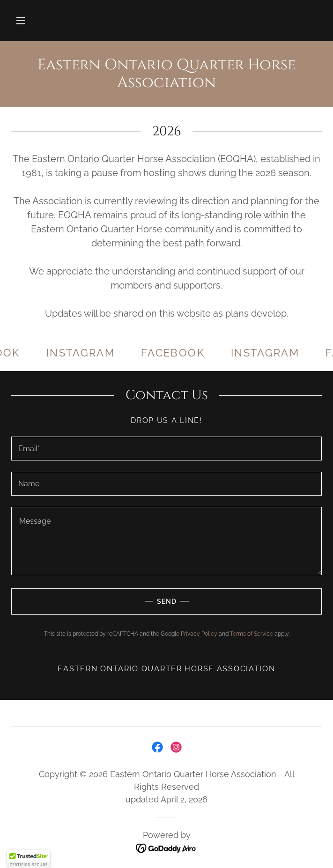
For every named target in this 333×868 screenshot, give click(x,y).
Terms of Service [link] (252, 634)
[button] (21, 21)
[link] (166, 74)
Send (94, 601)
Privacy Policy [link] (199, 634)
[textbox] (166, 449)
